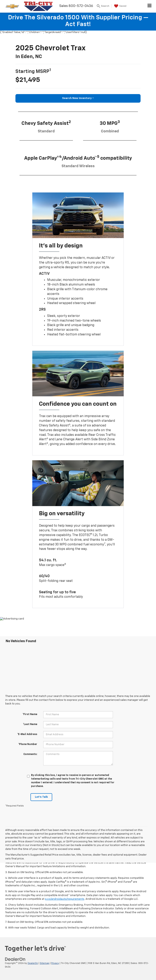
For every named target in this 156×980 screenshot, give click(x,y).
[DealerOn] (15, 959)
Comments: (30, 754)
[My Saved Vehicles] (120, 6)
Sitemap (45, 963)
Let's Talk (41, 797)
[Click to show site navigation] (150, 6)
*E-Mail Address (27, 734)
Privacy (55, 963)
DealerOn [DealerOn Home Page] (33, 963)
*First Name (30, 714)
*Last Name (30, 724)
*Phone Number (28, 744)
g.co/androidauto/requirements (65, 899)
